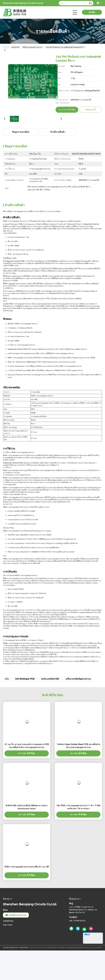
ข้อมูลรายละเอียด (21, 132)
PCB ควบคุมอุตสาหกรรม (32, 47)
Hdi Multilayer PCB (25, 679)
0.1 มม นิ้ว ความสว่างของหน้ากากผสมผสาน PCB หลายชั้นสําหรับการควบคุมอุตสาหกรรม (27, 746)
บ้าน (6, 47)
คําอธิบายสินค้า (58, 132)
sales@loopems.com (16, 915)
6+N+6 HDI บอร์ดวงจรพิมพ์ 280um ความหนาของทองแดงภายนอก (27, 807)
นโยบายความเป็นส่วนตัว (10, 948)
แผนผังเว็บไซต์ (23, 948)
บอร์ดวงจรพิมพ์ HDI (50, 679)
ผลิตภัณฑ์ (15, 47)
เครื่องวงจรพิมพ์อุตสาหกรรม (78, 679)
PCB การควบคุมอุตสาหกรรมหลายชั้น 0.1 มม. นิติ (27, 867)
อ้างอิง (92, 12)
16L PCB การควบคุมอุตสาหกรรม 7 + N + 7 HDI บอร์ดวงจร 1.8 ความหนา (78, 807)
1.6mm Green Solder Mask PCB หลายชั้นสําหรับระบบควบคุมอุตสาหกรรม (78, 746)
